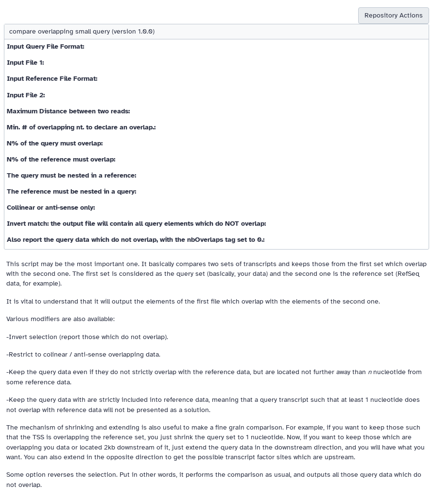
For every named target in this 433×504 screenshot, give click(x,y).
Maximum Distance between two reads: (68, 111)
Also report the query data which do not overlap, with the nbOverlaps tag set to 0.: (136, 240)
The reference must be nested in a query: (71, 191)
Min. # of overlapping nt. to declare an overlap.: (81, 127)
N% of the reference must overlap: (61, 159)
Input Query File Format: (45, 46)
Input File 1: (25, 63)
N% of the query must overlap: (55, 143)
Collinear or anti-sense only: (51, 207)
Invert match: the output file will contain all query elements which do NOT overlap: (136, 224)
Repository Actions (394, 15)
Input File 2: (26, 95)
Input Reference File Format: (52, 79)
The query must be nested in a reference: (71, 175)
